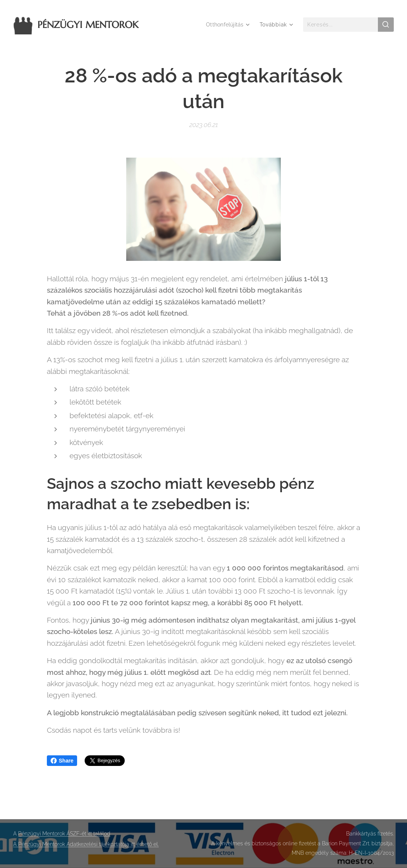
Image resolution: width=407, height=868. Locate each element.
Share (62, 761)
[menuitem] (227, 25)
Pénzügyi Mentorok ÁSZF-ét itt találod (64, 834)
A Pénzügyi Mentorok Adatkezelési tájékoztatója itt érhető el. (86, 844)
